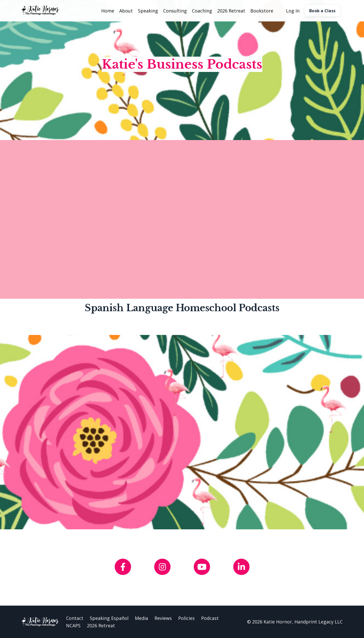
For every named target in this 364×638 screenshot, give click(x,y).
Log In (293, 11)
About (126, 11)
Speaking (148, 11)
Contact (75, 618)
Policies (186, 618)
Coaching (202, 11)
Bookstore (262, 11)
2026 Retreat (231, 11)
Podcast (210, 618)
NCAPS (73, 626)
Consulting (175, 11)
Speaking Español (109, 618)
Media (141, 618)
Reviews (163, 618)
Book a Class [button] (322, 11)
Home (108, 11)
